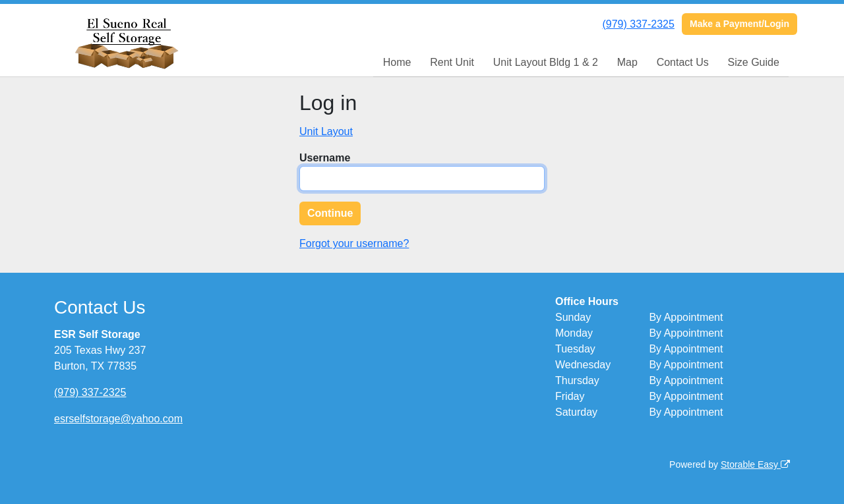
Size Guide (754, 62)
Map (627, 62)
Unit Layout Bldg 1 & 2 (546, 62)
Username (325, 158)
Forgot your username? (354, 243)
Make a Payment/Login (739, 24)
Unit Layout (326, 131)
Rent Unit (452, 62)
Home (397, 62)
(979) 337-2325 (638, 24)
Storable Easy (755, 464)
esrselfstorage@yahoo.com (118, 419)
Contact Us (683, 62)
